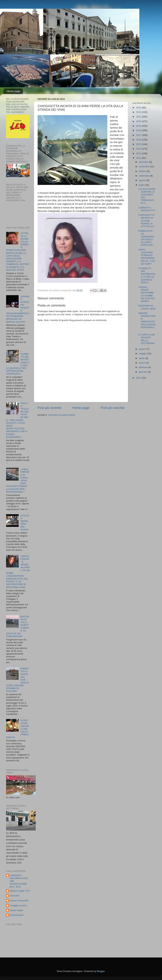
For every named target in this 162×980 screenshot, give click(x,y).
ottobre (143, 171)
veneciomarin (17, 915)
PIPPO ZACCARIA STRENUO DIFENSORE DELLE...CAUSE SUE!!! (147, 257)
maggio (143, 354)
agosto (143, 180)
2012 (139, 158)
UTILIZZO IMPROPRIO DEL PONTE (25, 523)
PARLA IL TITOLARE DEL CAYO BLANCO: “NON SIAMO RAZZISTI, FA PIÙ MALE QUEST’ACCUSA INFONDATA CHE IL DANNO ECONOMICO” (18, 420)
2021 (139, 117)
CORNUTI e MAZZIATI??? (147, 209)
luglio (142, 185)
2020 (139, 121)
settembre (144, 176)
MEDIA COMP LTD (20, 891)
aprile (142, 358)
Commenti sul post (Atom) (61, 415)
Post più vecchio (113, 408)
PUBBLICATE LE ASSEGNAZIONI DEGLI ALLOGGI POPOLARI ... (147, 238)
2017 (139, 135)
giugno (143, 349)
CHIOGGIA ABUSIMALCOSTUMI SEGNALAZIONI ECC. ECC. (19, 881)
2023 (139, 108)
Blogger (101, 971)
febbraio (143, 367)
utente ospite (16, 910)
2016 (139, 140)
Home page (14, 91)
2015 (139, 144)
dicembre (144, 162)
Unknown (14, 896)
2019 (139, 126)
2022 (139, 112)
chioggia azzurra (18, 905)
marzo (142, 363)
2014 (139, 149)
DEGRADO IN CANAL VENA (147, 307)
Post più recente (49, 408)
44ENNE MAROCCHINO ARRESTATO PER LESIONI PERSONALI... (147, 322)
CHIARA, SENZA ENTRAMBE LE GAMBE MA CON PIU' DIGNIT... (147, 294)
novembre (144, 167)
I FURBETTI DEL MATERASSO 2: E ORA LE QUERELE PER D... (147, 275)
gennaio (143, 372)
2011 (139, 378)
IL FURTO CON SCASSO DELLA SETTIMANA (146, 339)
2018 (139, 130)
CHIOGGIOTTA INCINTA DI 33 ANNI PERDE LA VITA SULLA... (147, 221)
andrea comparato (19, 901)
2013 (139, 153)
